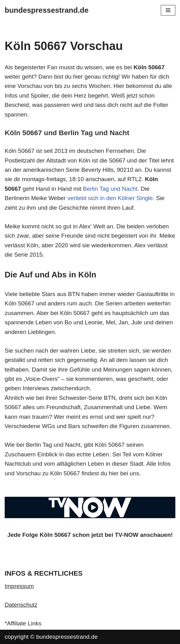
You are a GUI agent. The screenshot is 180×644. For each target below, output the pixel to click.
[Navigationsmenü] (168, 10)
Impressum (19, 586)
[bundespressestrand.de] (47, 10)
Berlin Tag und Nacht (110, 189)
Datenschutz (21, 605)
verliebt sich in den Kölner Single (110, 198)
